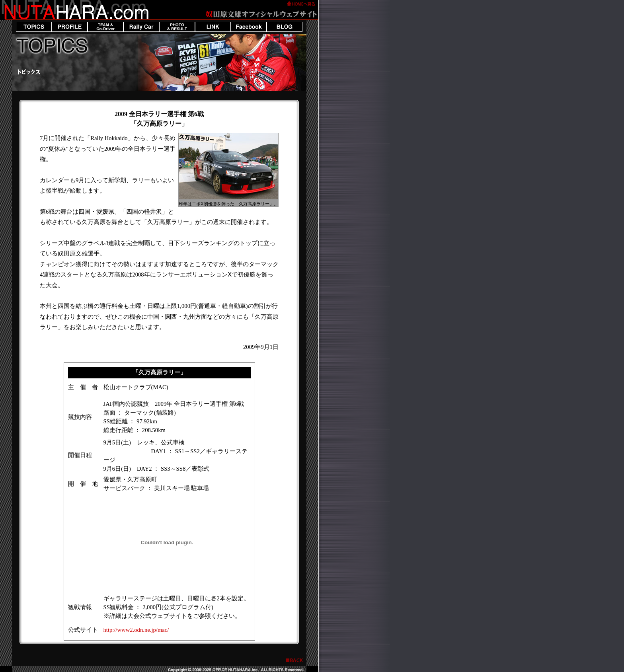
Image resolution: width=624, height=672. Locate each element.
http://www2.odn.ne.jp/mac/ (136, 630)
